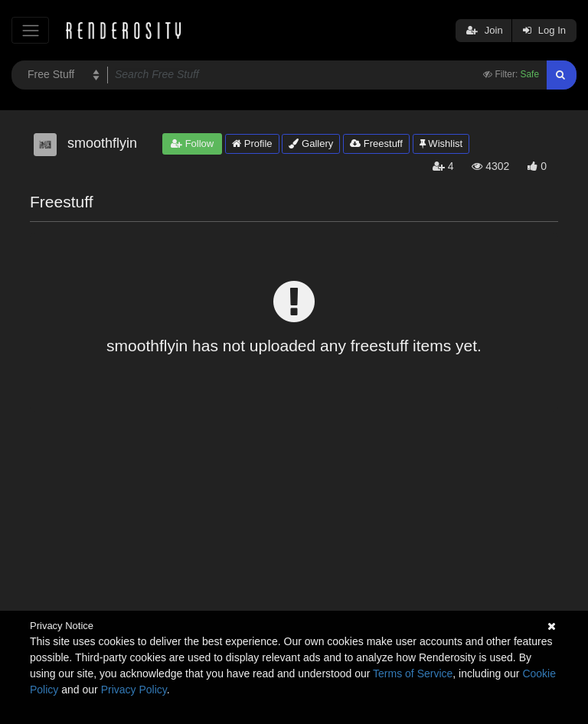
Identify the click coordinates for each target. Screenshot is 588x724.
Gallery (311, 143)
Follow (192, 143)
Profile (252, 143)
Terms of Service (413, 673)
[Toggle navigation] (30, 30)
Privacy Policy (134, 690)
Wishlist (441, 143)
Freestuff (376, 143)
